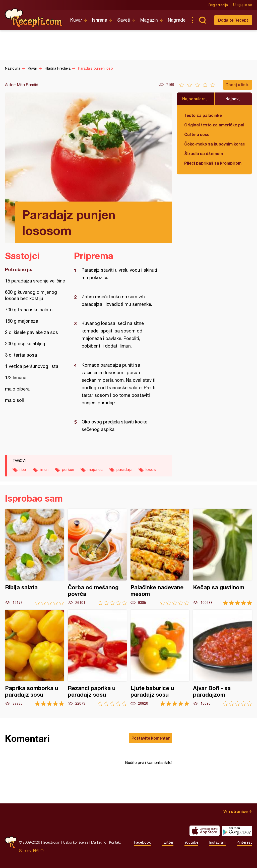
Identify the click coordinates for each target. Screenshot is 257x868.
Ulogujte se (243, 5)
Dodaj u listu (238, 85)
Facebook (142, 842)
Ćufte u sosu (197, 134)
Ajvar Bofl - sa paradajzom (222, 658)
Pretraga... (202, 20)
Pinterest (244, 842)
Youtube (191, 842)
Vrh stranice (236, 811)
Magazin (149, 20)
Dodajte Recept (233, 20)
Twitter (168, 842)
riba (23, 469)
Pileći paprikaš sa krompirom (213, 163)
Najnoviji (233, 99)
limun (44, 469)
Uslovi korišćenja (76, 842)
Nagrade (177, 20)
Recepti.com (34, 18)
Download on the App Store (205, 831)
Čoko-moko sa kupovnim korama (214, 144)
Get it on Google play (237, 831)
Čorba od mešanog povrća (97, 557)
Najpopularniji (195, 99)
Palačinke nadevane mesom (160, 557)
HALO (38, 851)
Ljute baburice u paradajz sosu (160, 658)
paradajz (124, 469)
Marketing (99, 842)
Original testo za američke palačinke (214, 125)
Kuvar (76, 20)
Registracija (218, 5)
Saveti (124, 20)
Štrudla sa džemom (204, 153)
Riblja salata (35, 557)
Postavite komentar (151, 738)
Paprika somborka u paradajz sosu (35, 658)
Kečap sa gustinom (222, 557)
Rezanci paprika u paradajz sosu (97, 658)
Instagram (217, 842)
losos (151, 469)
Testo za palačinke (203, 115)
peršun (68, 469)
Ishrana (100, 20)
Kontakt (115, 842)
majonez (95, 469)
